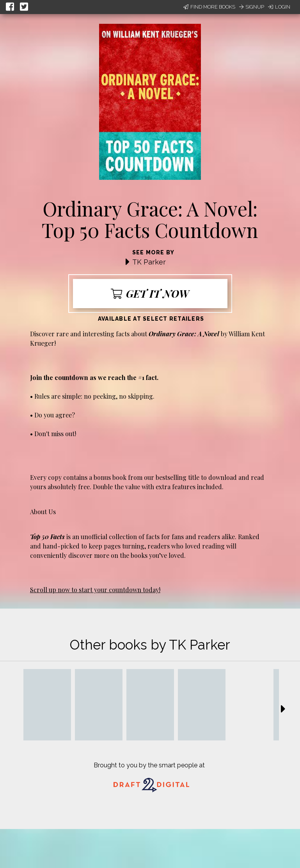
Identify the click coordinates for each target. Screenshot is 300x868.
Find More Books (209, 7)
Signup (252, 7)
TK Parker (149, 262)
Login (279, 7)
